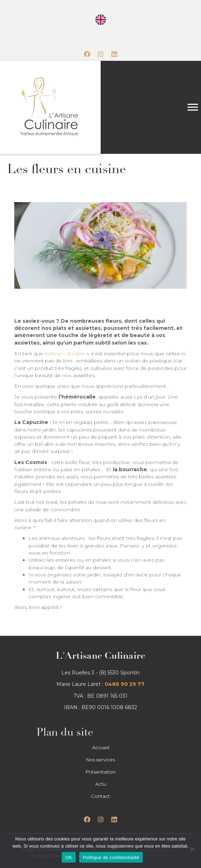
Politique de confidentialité (111, 857)
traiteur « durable (65, 353)
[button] (87, 54)
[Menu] (193, 107)
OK (69, 857)
